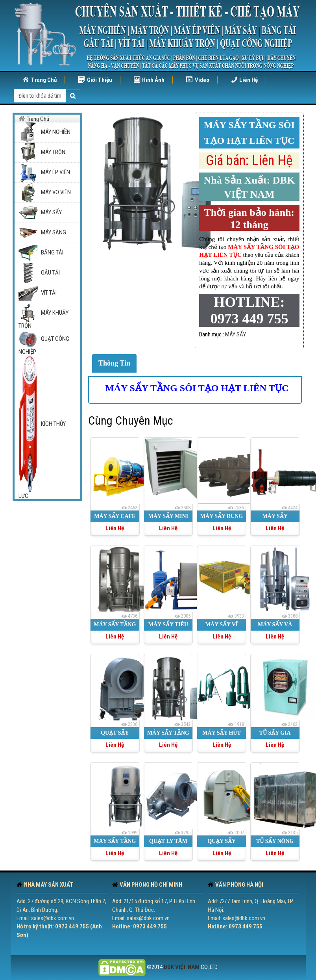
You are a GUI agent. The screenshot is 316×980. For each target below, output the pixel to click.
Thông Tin (114, 363)
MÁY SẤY (236, 334)
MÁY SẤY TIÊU (168, 625)
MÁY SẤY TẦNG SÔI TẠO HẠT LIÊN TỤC (197, 388)
